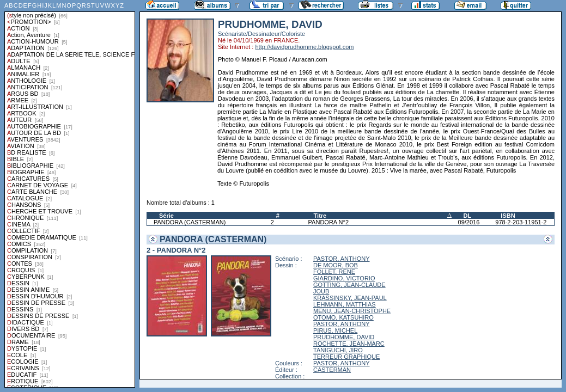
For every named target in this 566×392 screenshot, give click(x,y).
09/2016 (469, 222)
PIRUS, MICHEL (335, 330)
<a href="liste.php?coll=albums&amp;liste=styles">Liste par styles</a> (70, 194)
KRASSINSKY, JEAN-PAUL (350, 298)
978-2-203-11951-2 (521, 222)
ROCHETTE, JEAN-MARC (349, 344)
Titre (320, 216)
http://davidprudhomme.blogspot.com (304, 47)
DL (468, 216)
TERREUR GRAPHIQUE (346, 357)
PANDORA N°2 (329, 222)
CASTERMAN (332, 370)
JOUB (321, 291)
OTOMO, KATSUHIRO (343, 317)
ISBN (508, 216)
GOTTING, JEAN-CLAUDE (349, 285)
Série (166, 216)
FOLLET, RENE (334, 272)
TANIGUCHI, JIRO (338, 350)
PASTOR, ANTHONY (342, 259)
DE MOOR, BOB (336, 265)
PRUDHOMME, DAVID (344, 337)
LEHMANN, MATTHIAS (345, 304)
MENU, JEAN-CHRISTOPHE (352, 311)
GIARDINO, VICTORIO (344, 278)
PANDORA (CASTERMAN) (190, 222)
